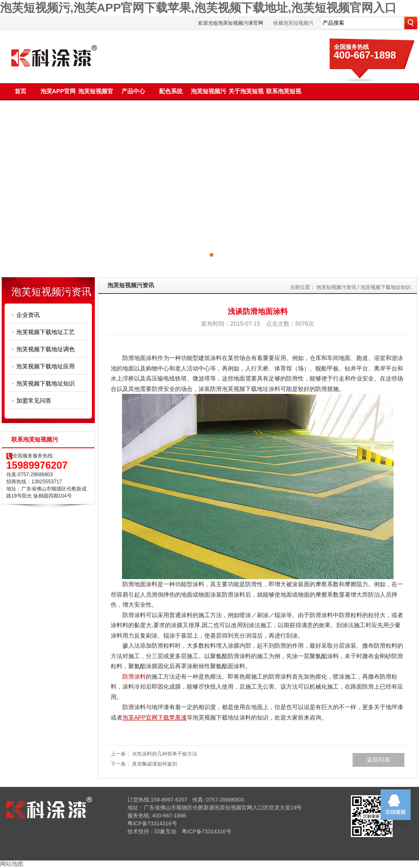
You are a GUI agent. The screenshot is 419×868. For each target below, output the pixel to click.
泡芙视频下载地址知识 (46, 383)
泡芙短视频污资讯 (336, 287)
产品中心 (133, 91)
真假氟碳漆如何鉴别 (155, 764)
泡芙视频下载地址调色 (46, 349)
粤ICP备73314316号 (152, 823)
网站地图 (12, 864)
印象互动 (165, 831)
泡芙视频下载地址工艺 (46, 332)
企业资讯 (28, 315)
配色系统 (171, 91)
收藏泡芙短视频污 (293, 23)
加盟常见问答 (34, 401)
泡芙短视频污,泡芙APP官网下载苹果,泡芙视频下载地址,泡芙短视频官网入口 (198, 8)
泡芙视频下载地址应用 (46, 366)
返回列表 (378, 760)
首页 (20, 91)
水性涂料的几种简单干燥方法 (165, 754)
